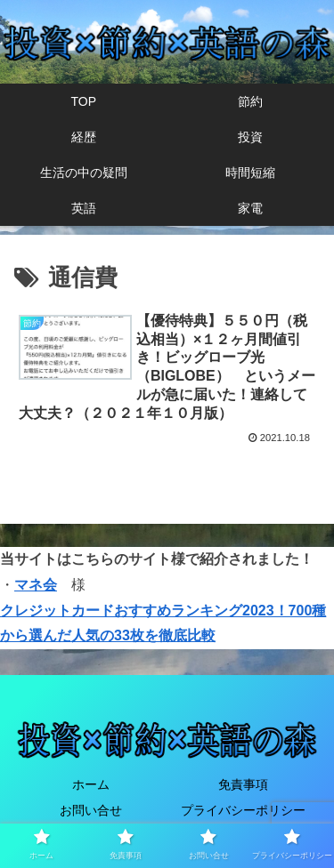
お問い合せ (91, 810)
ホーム (91, 784)
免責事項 (243, 784)
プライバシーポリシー (243, 810)
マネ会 (36, 585)
